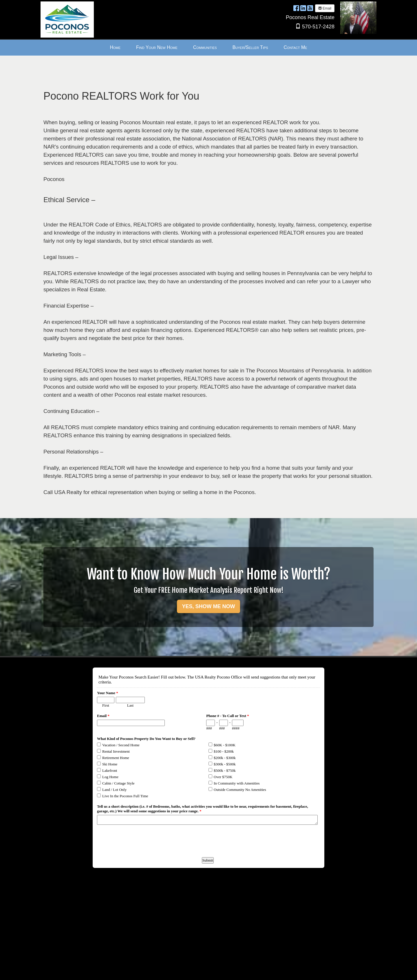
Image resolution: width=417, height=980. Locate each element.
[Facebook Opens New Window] (296, 8)
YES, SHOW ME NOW (208, 606)
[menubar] (208, 48)
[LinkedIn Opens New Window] (303, 8)
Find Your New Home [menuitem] (157, 47)
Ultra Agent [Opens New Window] (157, 970)
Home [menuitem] (115, 47)
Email (325, 8)
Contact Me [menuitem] (296, 47)
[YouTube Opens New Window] (310, 8)
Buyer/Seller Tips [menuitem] (250, 47)
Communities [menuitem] (205, 47)
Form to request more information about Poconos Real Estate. (208, 949)
